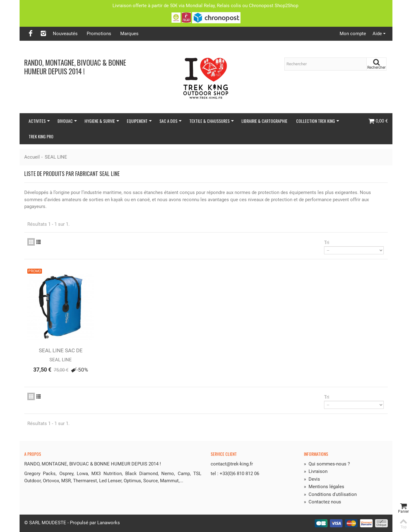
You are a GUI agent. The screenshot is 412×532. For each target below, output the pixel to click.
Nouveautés (65, 34)
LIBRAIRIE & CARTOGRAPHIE (264, 121)
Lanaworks (109, 523)
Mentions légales (324, 487)
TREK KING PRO (41, 136)
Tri (327, 243)
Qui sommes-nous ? (327, 464)
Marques (129, 34)
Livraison (316, 471)
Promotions (99, 34)
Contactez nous (323, 502)
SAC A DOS (171, 121)
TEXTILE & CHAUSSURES (212, 121)
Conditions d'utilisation (330, 494)
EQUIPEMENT (139, 121)
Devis (312, 479)
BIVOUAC (67, 121)
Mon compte (353, 34)
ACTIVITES (39, 121)
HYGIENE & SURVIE (102, 121)
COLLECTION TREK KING (318, 121)
